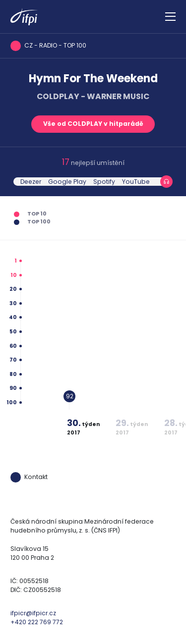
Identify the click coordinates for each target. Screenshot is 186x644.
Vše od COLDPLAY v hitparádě (93, 124)
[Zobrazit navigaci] (170, 17)
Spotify (104, 182)
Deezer (31, 182)
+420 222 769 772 (37, 622)
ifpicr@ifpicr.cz (33, 613)
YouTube (136, 182)
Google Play (67, 182)
